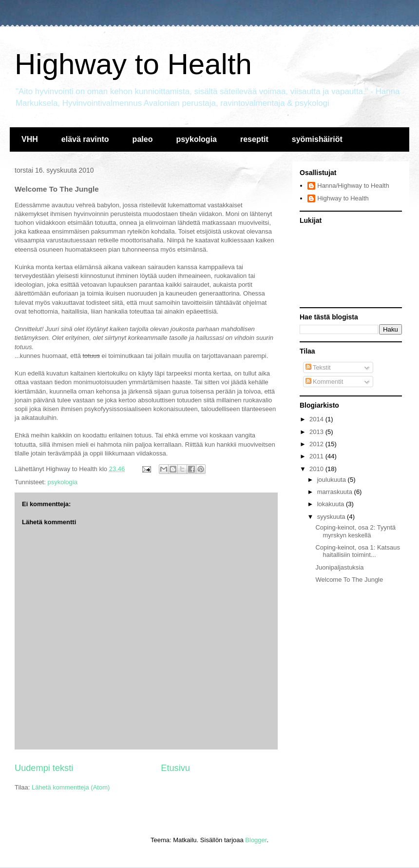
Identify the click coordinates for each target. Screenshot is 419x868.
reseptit (254, 139)
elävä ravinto (85, 139)
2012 (317, 444)
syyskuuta (332, 517)
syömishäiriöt (317, 139)
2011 (317, 456)
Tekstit (318, 367)
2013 (317, 432)
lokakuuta (332, 504)
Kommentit (324, 382)
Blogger (256, 840)
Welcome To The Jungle (349, 580)
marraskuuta (336, 492)
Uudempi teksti (44, 768)
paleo (143, 139)
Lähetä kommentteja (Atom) (71, 787)
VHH (30, 139)
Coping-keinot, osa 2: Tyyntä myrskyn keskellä (355, 531)
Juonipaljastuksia (339, 567)
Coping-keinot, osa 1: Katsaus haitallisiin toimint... (357, 551)
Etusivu (175, 768)
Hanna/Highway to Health (353, 186)
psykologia (196, 139)
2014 (317, 419)
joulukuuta (333, 480)
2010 (317, 469)
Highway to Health (133, 64)
